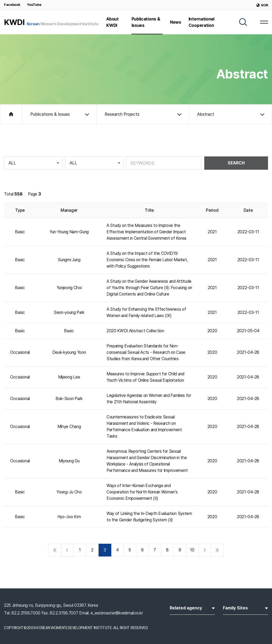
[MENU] (264, 22)
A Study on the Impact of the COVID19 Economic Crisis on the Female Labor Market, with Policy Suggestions (147, 260)
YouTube (34, 5)
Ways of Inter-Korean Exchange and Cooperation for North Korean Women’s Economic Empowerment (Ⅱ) (142, 492)
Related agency (192, 608)
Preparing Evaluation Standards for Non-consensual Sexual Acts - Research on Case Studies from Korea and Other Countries (146, 352)
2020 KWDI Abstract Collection (135, 331)
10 (192, 550)
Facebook (12, 5)
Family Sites (245, 608)
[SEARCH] (243, 22)
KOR (262, 5)
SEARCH (236, 163)
